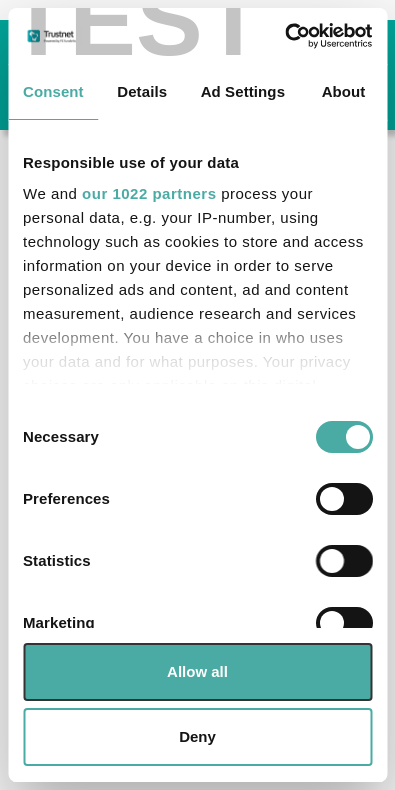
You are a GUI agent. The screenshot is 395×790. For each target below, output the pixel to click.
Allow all (197, 671)
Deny (197, 736)
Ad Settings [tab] (243, 91)
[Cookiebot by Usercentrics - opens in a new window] (284, 36)
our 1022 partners (149, 193)
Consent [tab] (53, 91)
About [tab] (344, 91)
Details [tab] (142, 91)
